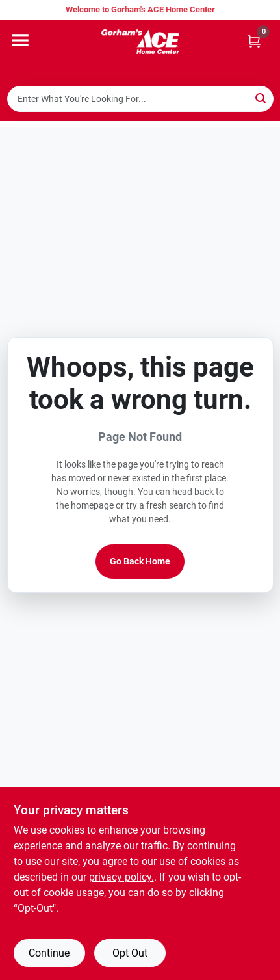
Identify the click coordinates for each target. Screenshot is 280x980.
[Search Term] (140, 99)
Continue (49, 953)
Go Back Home (140, 561)
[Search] (261, 98)
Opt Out (130, 953)
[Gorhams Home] (140, 42)
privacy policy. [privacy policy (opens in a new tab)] (121, 877)
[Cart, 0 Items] (254, 41)
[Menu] (20, 40)
